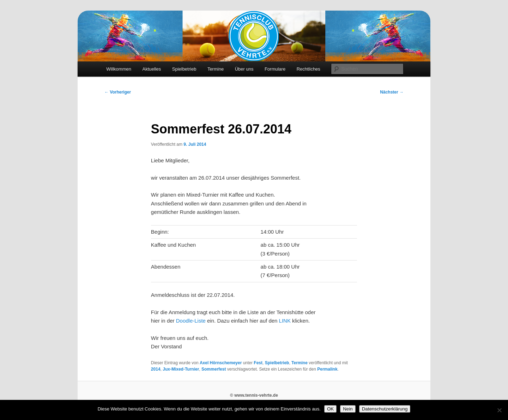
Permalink (327, 369)
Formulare (275, 69)
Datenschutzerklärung (385, 409)
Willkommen (119, 69)
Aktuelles (152, 69)
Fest (258, 363)
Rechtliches (309, 69)
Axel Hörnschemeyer (221, 363)
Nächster (392, 92)
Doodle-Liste (191, 321)
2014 (156, 369)
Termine (216, 69)
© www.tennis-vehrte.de (254, 395)
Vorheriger (118, 92)
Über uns (244, 69)
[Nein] (499, 410)
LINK (285, 321)
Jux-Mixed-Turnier (181, 369)
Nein (348, 409)
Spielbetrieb (184, 69)
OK (330, 409)
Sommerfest (214, 369)
